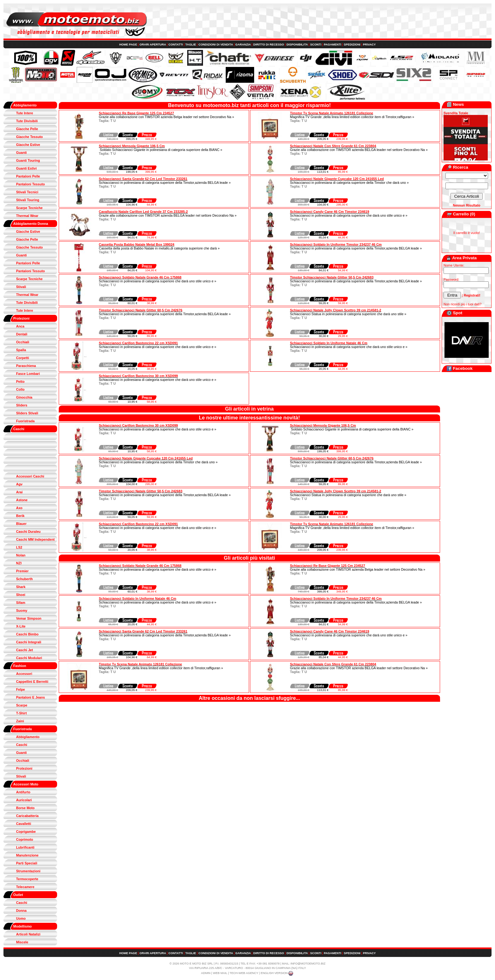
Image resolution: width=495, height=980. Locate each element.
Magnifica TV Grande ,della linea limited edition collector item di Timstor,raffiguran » (352, 117)
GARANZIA (243, 45)
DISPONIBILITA (297, 45)
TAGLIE (191, 45)
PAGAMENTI (333, 45)
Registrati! (472, 295)
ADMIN (206, 973)
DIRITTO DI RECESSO (268, 45)
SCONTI (316, 45)
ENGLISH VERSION (277, 973)
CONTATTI (176, 45)
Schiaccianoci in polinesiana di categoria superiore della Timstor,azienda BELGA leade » (165, 183)
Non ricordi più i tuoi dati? (462, 304)
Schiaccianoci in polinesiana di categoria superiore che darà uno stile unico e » (349, 215)
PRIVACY (369, 45)
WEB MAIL (220, 973)
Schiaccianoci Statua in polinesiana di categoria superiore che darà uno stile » (348, 314)
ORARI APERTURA (153, 45)
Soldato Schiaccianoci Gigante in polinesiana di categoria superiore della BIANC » (161, 150)
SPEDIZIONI (352, 45)
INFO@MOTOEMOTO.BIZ (308, 964)
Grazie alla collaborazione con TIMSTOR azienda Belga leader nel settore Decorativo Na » (166, 117)
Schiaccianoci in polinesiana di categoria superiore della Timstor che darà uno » (349, 183)
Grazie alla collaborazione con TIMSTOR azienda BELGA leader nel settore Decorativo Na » (359, 150)
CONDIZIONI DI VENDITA (215, 45)
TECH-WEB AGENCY (244, 973)
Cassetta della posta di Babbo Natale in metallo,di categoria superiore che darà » (159, 248)
